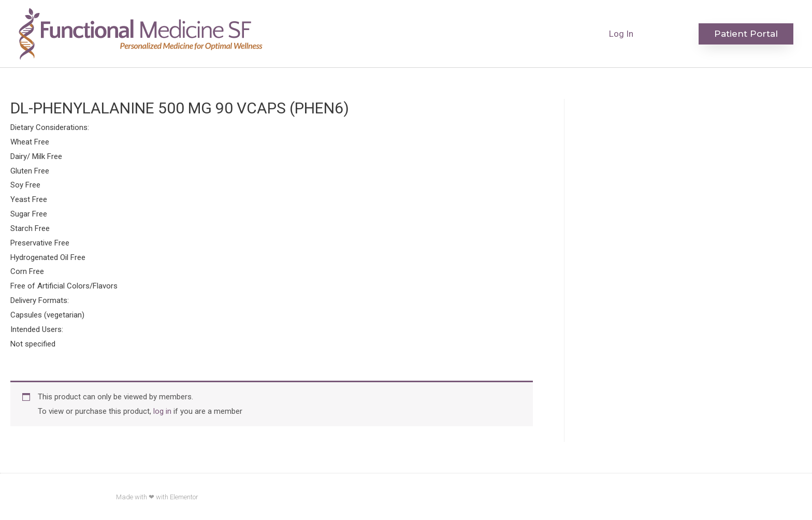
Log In (621, 34)
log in (162, 411)
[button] (746, 34)
